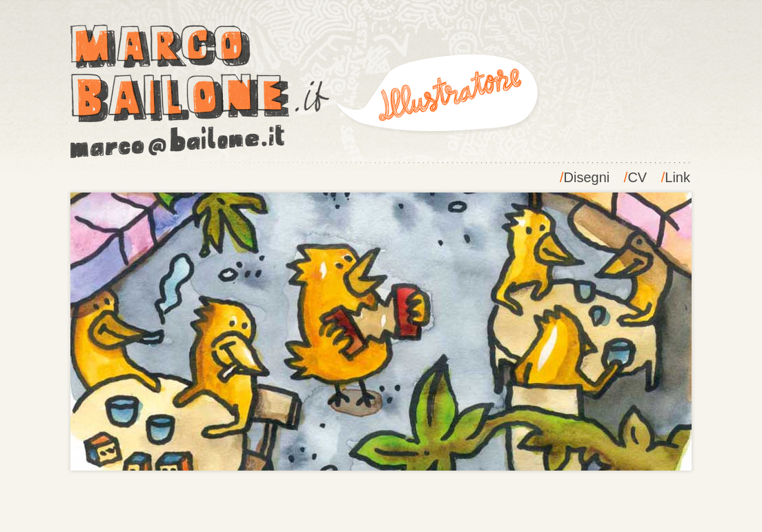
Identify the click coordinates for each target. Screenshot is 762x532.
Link (677, 177)
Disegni (587, 177)
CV (637, 177)
